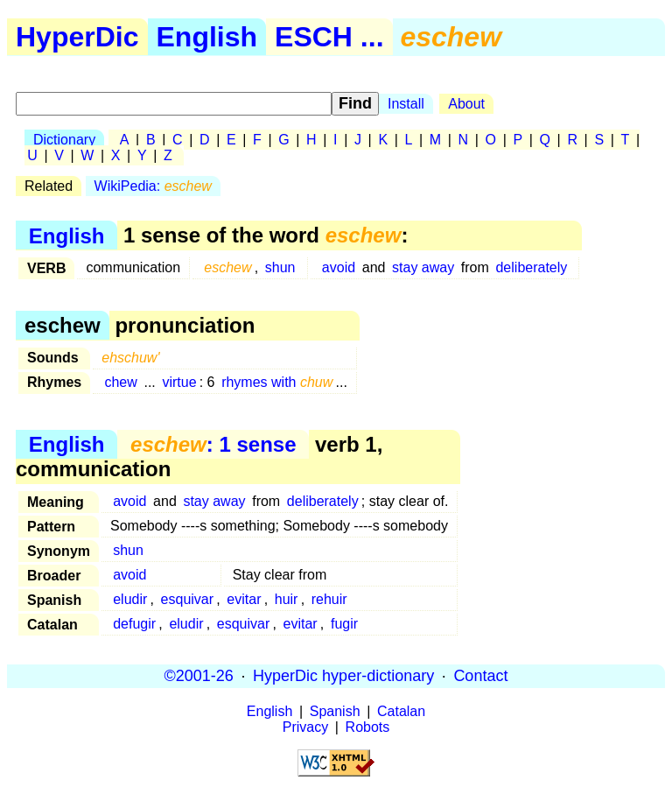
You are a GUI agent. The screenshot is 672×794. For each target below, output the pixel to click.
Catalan (401, 711)
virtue (179, 382)
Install (406, 104)
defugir (134, 624)
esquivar (187, 599)
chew (120, 382)
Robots (368, 727)
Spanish (335, 711)
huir (287, 599)
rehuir (329, 599)
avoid (339, 267)
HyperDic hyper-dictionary (343, 676)
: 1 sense (213, 444)
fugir (344, 624)
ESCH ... (329, 37)
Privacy (305, 727)
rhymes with (277, 382)
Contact (480, 676)
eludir (130, 599)
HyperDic (77, 37)
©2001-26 (199, 676)
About (466, 104)
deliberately (531, 267)
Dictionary (64, 140)
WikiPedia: (153, 186)
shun (280, 267)
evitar (244, 599)
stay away (423, 267)
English (207, 37)
